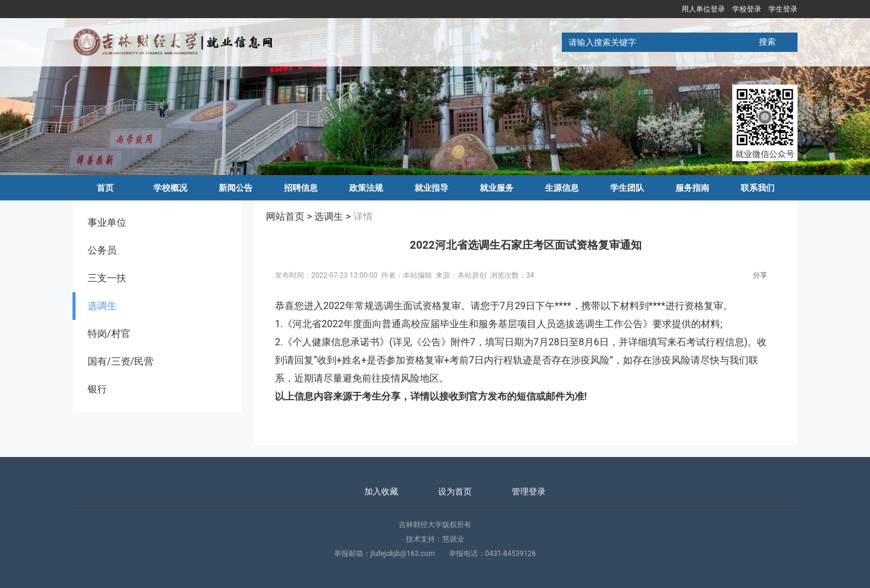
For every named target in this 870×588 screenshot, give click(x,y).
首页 (105, 188)
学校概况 (170, 188)
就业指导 (431, 188)
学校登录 (747, 9)
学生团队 (627, 188)
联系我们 (758, 188)
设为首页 (455, 491)
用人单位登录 (703, 9)
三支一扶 (107, 278)
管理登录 (529, 491)
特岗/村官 (109, 334)
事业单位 (107, 222)
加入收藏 (381, 491)
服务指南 (692, 188)
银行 (97, 389)
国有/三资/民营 (121, 361)
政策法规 (366, 188)
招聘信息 (301, 188)
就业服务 (497, 188)
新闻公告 (236, 188)
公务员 (102, 250)
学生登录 (783, 9)
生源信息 (562, 188)
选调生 (102, 306)
